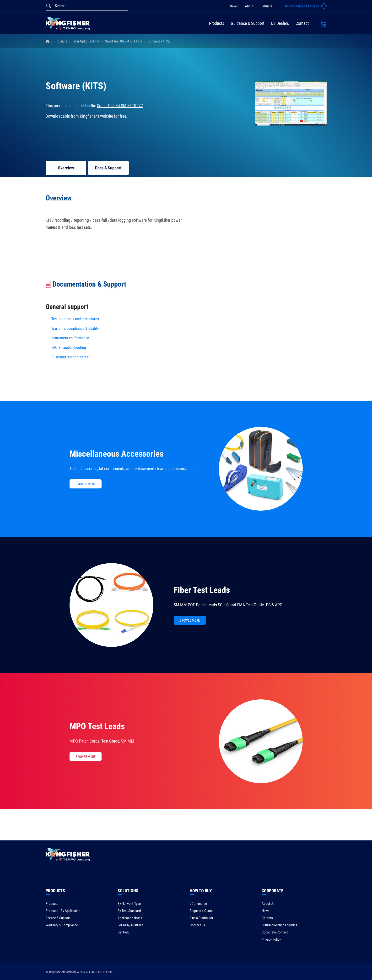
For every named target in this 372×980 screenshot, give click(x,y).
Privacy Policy (271, 939)
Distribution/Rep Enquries (279, 925)
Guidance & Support (248, 23)
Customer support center (70, 357)
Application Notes (130, 918)
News (234, 6)
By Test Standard (129, 911)
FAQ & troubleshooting (69, 348)
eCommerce (198, 904)
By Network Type (129, 904)
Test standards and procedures (75, 319)
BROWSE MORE (86, 484)
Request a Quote (201, 911)
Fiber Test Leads (202, 590)
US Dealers (280, 23)
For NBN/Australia (130, 925)
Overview (66, 168)
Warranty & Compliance (62, 925)
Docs (108, 168)
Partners (266, 6)
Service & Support (58, 918)
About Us (268, 904)
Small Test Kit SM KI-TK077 (124, 41)
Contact (302, 23)
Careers (267, 918)
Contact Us (197, 925)
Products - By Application (63, 911)
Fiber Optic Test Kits (86, 41)
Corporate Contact (275, 932)
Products (217, 23)
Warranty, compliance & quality (75, 328)
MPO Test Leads (97, 726)
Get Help (123, 932)
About (249, 6)
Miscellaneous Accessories (116, 454)
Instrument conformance (70, 338)
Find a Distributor (202, 918)
